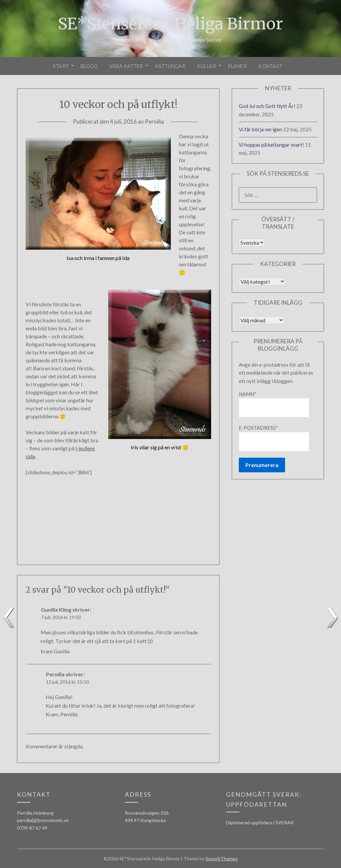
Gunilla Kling (56, 609)
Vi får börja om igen (260, 129)
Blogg (89, 66)
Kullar (207, 66)
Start (61, 66)
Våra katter (126, 66)
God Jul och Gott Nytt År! (267, 106)
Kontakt (271, 66)
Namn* (274, 404)
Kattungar (170, 66)
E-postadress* (274, 438)
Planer (237, 66)
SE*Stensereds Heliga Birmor (170, 24)
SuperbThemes (222, 858)
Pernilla (154, 121)
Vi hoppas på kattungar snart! (271, 145)
